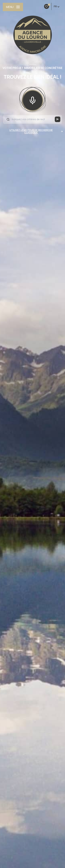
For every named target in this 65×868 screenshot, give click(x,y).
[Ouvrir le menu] (13, 7)
